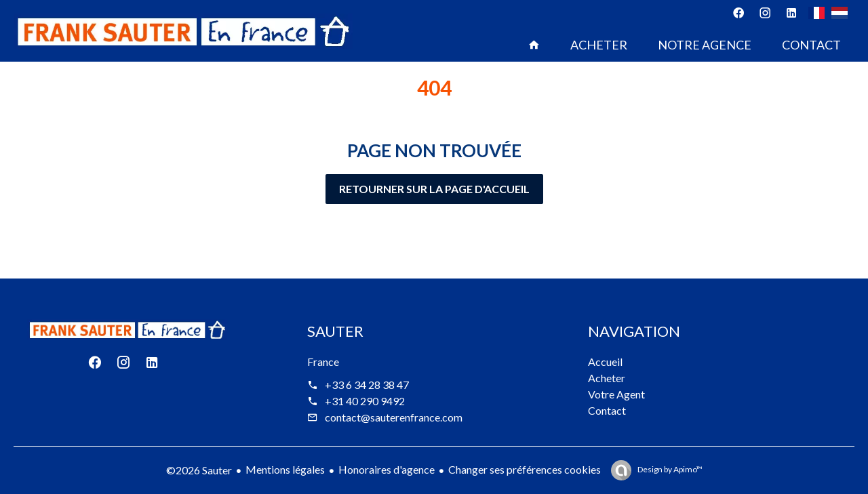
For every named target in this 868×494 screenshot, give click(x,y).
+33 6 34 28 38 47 (367, 385)
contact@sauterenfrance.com (394, 417)
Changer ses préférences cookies (525, 469)
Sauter (335, 331)
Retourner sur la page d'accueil (434, 189)
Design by (669, 469)
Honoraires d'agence (387, 469)
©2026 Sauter (199, 470)
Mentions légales (285, 469)
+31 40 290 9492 (365, 401)
